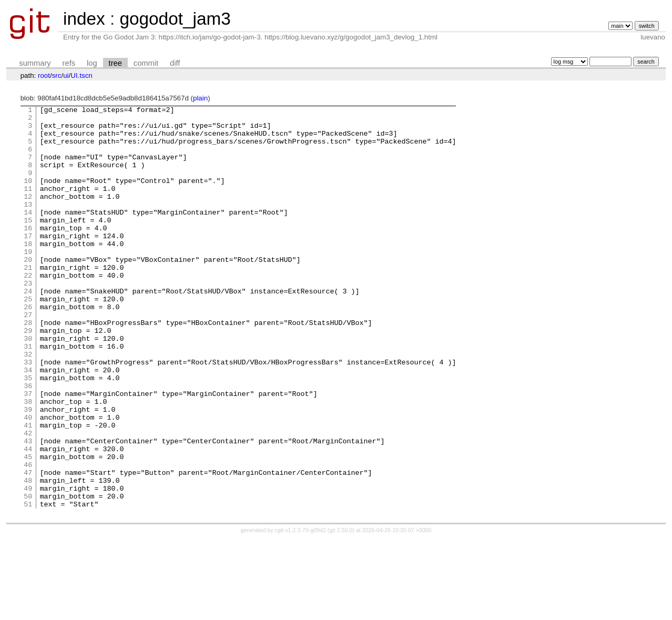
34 (28, 423)
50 (28, 575)
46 (28, 537)
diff (175, 63)
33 (28, 414)
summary (35, 63)
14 (28, 234)
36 (28, 442)
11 (28, 206)
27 (28, 357)
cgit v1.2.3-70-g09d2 (301, 611)
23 (28, 319)
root (44, 75)
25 (28, 338)
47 (28, 546)
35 (28, 433)
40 (28, 480)
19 (28, 281)
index (84, 19)
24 (28, 329)
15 (28, 243)
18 (28, 272)
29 (28, 376)
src (57, 75)
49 (28, 565)
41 (28, 490)
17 (28, 262)
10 (28, 196)
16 (28, 253)
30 (28, 385)
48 (28, 556)
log (92, 63)
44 (28, 518)
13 (28, 225)
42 (28, 499)
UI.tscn (81, 75)
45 (28, 527)
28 (28, 367)
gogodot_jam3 (175, 19)
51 (28, 584)
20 (28, 291)
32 (28, 404)
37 (28, 452)
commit (146, 63)
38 (28, 461)
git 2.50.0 (341, 611)
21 (28, 300)
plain (200, 98)
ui (66, 75)
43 (28, 509)
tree (115, 63)
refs (69, 63)
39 (28, 471)
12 (28, 215)
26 (28, 348)
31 (28, 395)
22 (28, 310)
